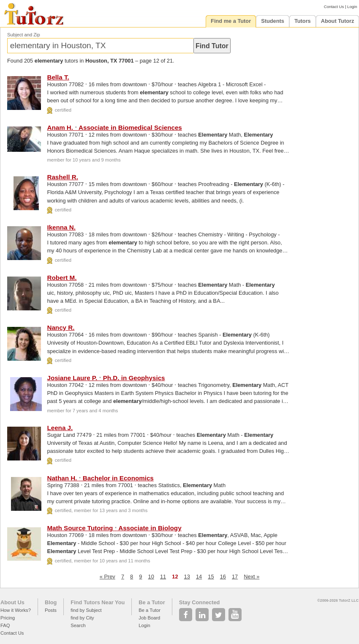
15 (211, 577)
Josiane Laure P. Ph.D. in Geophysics (106, 378)
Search (78, 625)
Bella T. (58, 77)
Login (352, 7)
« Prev (107, 577)
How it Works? (16, 610)
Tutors (303, 21)
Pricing (8, 618)
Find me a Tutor (231, 21)
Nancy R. (61, 327)
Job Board (149, 618)
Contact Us (334, 7)
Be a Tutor (152, 602)
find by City (82, 618)
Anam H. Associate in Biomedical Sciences (114, 127)
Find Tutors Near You (98, 602)
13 (187, 577)
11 (163, 577)
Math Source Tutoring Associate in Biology (114, 528)
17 (235, 577)
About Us (12, 602)
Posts (51, 610)
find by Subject (86, 610)
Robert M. (62, 278)
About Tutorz (338, 21)
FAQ (5, 625)
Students (273, 21)
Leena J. (60, 428)
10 (151, 577)
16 (223, 577)
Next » (252, 577)
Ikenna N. (61, 227)
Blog (51, 602)
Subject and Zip (24, 35)
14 (199, 577)
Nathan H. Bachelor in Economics (100, 478)
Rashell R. (62, 177)
